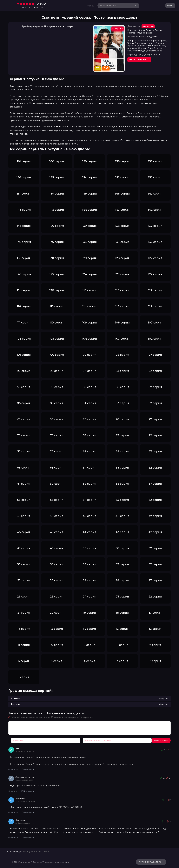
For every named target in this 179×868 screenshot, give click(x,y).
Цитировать (28, 768)
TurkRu (7, 850)
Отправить (18, 740)
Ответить (13, 768)
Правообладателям (151, 861)
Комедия (18, 850)
